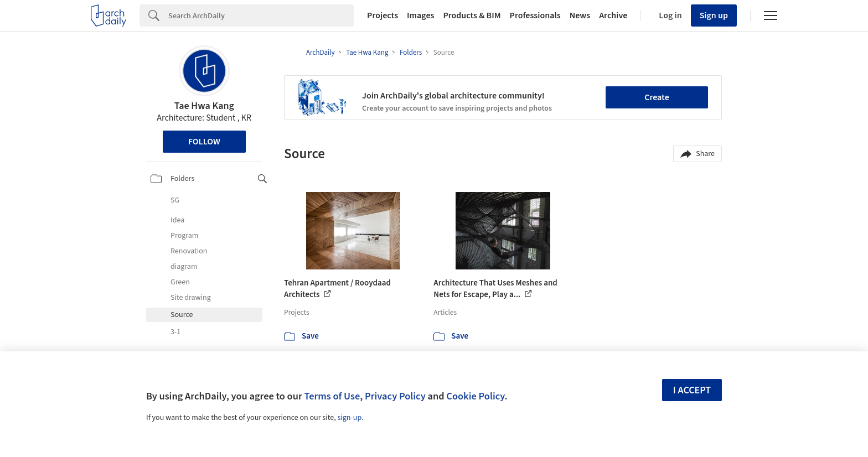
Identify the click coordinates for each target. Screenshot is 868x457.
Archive (613, 15)
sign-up (349, 418)
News (580, 15)
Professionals (535, 15)
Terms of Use (332, 396)
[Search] (261, 15)
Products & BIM (472, 15)
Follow (204, 142)
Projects (383, 15)
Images (420, 15)
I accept (692, 390)
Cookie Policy (475, 396)
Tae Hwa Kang (204, 106)
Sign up (714, 15)
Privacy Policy (395, 396)
